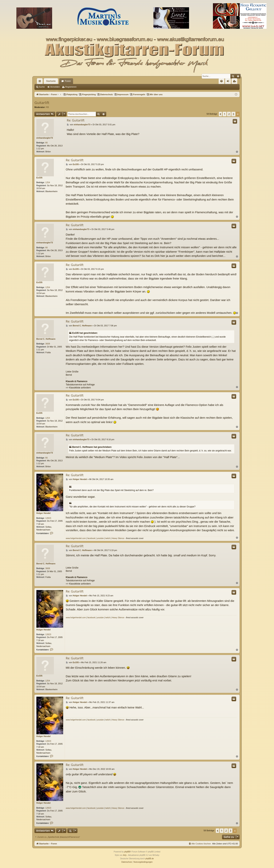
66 (46, 143)
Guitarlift (42, 103)
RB (47, 107)
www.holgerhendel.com (76, 538)
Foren (68, 81)
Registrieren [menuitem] (235, 82)
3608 (48, 344)
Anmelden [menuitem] (229, 82)
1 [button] (225, 114)
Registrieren (71, 87)
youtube (100, 538)
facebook (91, 538)
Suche (42, 87)
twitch (108, 538)
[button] (220, 114)
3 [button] (233, 114)
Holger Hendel (43, 513)
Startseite (51, 81)
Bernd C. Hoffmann (46, 339)
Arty (125, 855)
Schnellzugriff (41, 82)
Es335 (39, 178)
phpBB (127, 852)
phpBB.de (150, 859)
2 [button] (229, 114)
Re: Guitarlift (76, 120)
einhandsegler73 (45, 138)
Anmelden (55, 87)
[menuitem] (221, 81)
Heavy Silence (118, 538)
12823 (48, 518)
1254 (48, 182)
